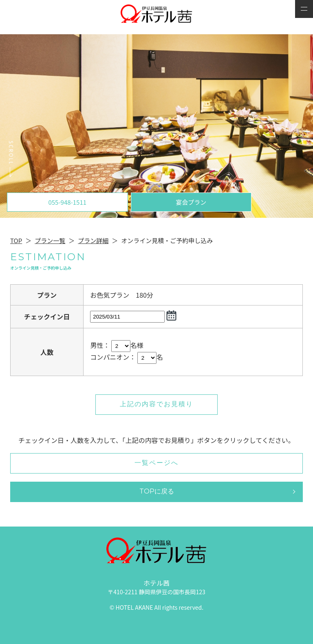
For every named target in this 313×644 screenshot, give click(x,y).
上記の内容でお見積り (156, 404)
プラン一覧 (50, 240)
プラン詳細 (93, 240)
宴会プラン (191, 202)
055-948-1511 (67, 202)
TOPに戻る (157, 491)
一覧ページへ (156, 463)
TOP (16, 240)
